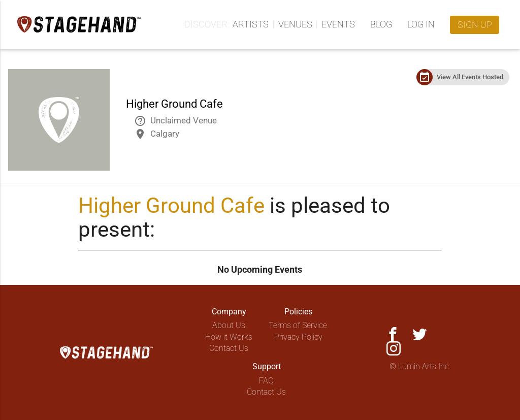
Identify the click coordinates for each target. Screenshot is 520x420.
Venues (295, 24)
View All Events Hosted (470, 77)
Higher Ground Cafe (171, 205)
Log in (421, 24)
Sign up (475, 25)
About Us (229, 325)
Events (338, 24)
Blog (381, 24)
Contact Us (229, 348)
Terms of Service (298, 325)
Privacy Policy (298, 337)
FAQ (266, 381)
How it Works (229, 337)
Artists (251, 24)
